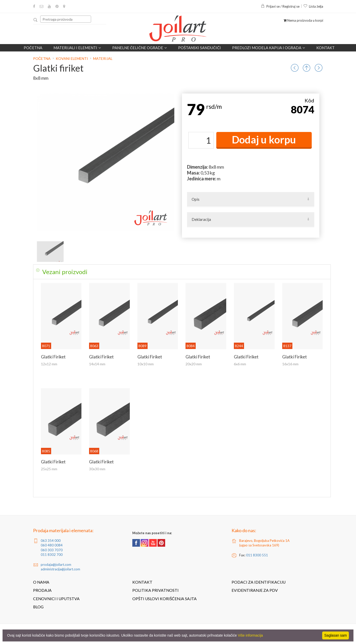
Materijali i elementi (77, 48)
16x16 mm (290, 364)
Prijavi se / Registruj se (280, 6)
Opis (196, 199)
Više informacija (251, 635)
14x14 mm (97, 364)
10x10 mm (146, 364)
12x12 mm (49, 364)
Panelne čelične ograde (140, 48)
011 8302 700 (52, 555)
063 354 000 (51, 541)
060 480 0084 (52, 545)
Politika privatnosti (155, 590)
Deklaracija (201, 219)
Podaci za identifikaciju (259, 582)
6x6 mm (240, 364)
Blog (38, 607)
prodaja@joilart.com (56, 565)
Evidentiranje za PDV (255, 590)
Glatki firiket (53, 357)
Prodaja (42, 590)
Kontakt (325, 48)
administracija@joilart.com (60, 569)
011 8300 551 (257, 555)
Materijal (103, 58)
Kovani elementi (72, 58)
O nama (41, 582)
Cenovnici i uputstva (56, 599)
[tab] (182, 272)
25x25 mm (49, 469)
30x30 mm (97, 469)
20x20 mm (194, 364)
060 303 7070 (52, 550)
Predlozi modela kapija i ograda (269, 48)
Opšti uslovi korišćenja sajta (165, 599)
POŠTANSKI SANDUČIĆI (200, 48)
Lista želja (313, 6)
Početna (33, 48)
